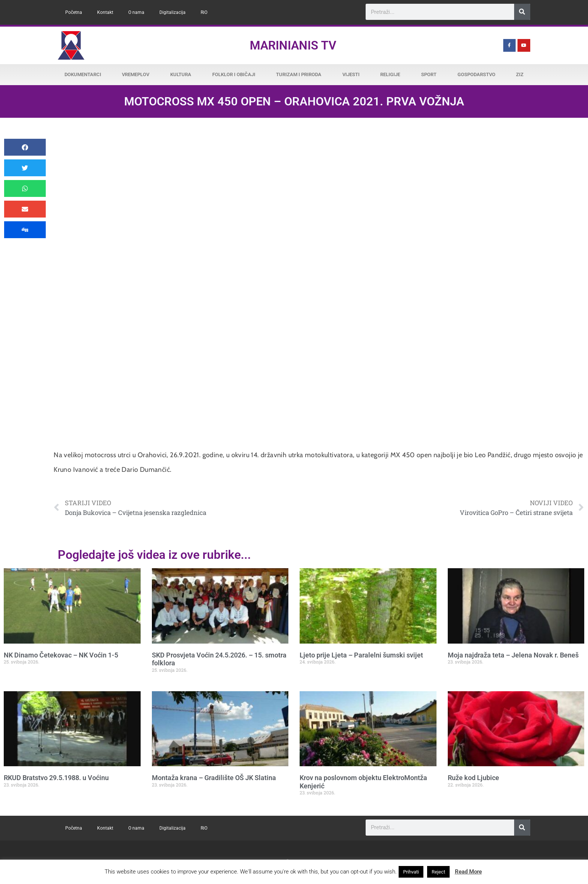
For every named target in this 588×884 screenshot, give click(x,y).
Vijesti (351, 74)
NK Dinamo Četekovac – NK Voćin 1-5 (61, 655)
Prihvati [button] (411, 872)
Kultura (181, 74)
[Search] (522, 12)
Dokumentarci (83, 74)
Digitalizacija (172, 12)
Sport (429, 74)
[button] (25, 147)
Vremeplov (136, 74)
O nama (136, 12)
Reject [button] (438, 872)
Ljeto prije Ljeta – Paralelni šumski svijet (361, 655)
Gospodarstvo (476, 74)
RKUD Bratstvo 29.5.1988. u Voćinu (56, 778)
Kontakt (105, 12)
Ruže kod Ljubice (473, 778)
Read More (468, 872)
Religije (390, 74)
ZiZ (520, 74)
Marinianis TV (293, 45)
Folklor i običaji (234, 74)
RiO (204, 12)
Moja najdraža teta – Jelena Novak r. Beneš (513, 655)
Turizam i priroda (299, 74)
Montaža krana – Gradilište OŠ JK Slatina (214, 778)
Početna (74, 12)
